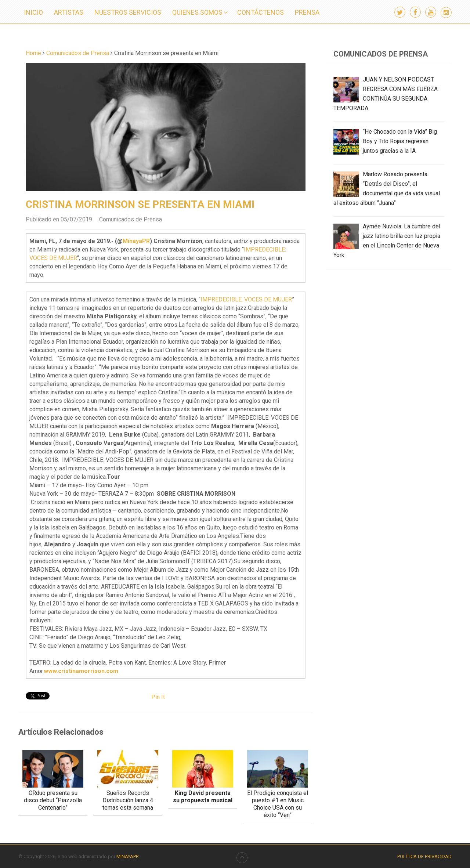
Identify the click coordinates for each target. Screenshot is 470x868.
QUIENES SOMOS (197, 12)
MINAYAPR (128, 856)
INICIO (33, 12)
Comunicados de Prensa (131, 219)
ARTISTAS (69, 12)
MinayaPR (136, 241)
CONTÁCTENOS (261, 12)
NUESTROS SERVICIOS (128, 12)
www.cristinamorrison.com (81, 671)
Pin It (158, 697)
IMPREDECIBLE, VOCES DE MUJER (246, 299)
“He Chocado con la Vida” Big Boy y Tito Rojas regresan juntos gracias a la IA (400, 141)
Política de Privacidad (424, 856)
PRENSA (307, 12)
